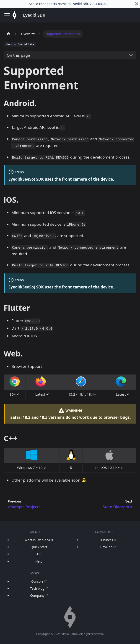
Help (39, 561)
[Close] (137, 4)
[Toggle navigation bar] (7, 15)
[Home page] (8, 34)
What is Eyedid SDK (39, 540)
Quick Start (39, 547)
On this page (18, 55)
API (39, 554)
